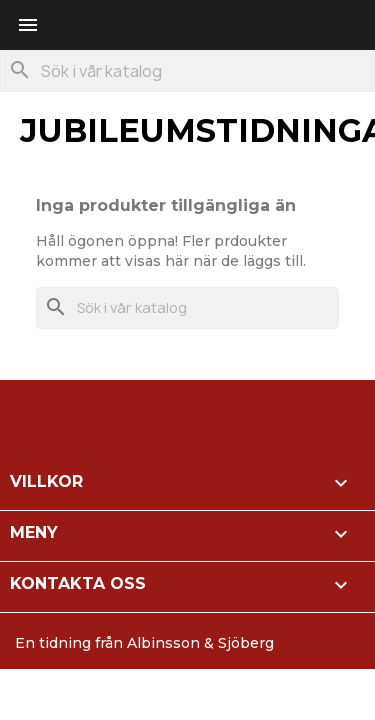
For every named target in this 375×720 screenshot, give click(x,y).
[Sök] (187, 71)
